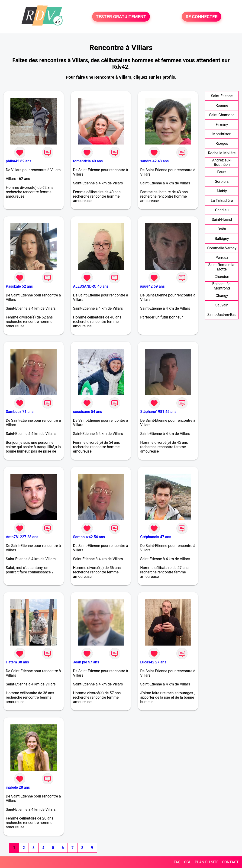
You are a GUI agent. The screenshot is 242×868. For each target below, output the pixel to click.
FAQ (177, 862)
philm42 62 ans (19, 161)
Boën (222, 229)
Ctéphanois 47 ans (156, 537)
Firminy (222, 124)
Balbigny (222, 239)
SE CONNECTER (202, 17)
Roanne (222, 105)
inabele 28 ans (18, 787)
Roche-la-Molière (222, 153)
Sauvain (222, 305)
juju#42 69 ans (152, 286)
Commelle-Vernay (222, 248)
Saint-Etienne (222, 96)
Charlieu (222, 210)
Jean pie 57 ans (86, 662)
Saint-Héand (222, 220)
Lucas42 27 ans (153, 662)
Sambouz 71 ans (20, 412)
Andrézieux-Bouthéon (222, 162)
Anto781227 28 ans (22, 537)
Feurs (222, 172)
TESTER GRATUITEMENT (121, 17)
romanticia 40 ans (88, 161)
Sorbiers (222, 182)
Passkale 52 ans (19, 286)
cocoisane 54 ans (88, 412)
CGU (188, 862)
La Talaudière (222, 201)
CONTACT (230, 862)
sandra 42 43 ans (154, 161)
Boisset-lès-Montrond (222, 286)
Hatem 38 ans (17, 662)
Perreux (222, 258)
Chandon (222, 277)
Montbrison (222, 134)
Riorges (222, 143)
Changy (222, 296)
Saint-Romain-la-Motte (222, 267)
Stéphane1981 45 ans (158, 412)
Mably (222, 191)
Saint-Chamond (222, 115)
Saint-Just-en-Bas (222, 315)
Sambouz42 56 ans (89, 537)
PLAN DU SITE (207, 862)
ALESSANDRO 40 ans (91, 286)
